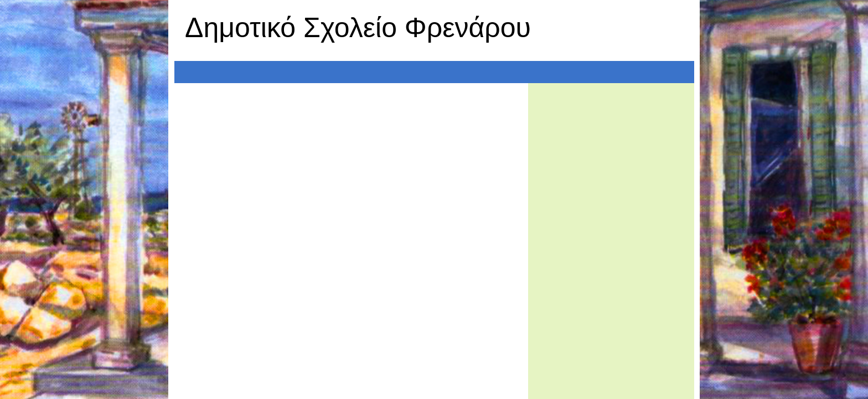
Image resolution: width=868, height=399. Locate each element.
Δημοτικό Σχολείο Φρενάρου (358, 28)
